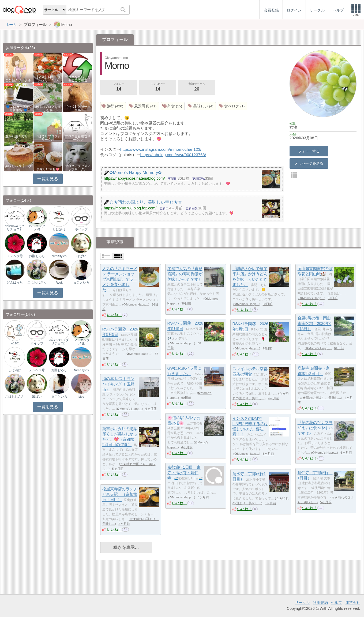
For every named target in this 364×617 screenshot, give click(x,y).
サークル (302, 603)
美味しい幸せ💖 (48, 169)
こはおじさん (37, 283)
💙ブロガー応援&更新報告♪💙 (18, 108)
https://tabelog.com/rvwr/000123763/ (173, 155)
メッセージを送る (309, 163)
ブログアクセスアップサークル (78, 168)
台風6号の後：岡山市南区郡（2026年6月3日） (315, 323)
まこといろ (81, 283)
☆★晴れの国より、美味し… (320, 398)
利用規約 (320, 603)
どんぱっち (15, 283)
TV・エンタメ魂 (37, 228)
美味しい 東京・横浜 (18, 168)
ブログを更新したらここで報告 (78, 79)
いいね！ (114, 315)
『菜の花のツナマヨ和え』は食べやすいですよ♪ (315, 428)
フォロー (119, 87)
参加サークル (197, 87)
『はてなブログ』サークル (48, 138)
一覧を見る (48, 179)
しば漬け (59, 229)
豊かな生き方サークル (18, 138)
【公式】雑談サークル (78, 108)
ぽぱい (81, 256)
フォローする (309, 151)
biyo (81, 397)
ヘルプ (336, 603)
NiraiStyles (59, 256)
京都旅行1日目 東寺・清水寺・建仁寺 (184, 473)
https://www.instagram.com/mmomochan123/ (161, 149)
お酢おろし (37, 256)
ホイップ (81, 229)
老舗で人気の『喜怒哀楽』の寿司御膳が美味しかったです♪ (185, 274)
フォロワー (158, 87)
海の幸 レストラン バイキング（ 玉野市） (118, 384)
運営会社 (353, 603)
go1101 (14, 343)
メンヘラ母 (15, 256)
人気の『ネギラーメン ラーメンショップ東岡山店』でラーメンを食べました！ (120, 279)
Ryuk (59, 283)
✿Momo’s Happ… (136, 304)
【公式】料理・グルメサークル (48, 79)
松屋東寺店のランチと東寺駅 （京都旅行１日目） (120, 494)
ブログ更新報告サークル (78, 138)
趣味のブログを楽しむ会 (48, 108)
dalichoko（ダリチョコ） (15, 228)
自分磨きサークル (18, 80)
